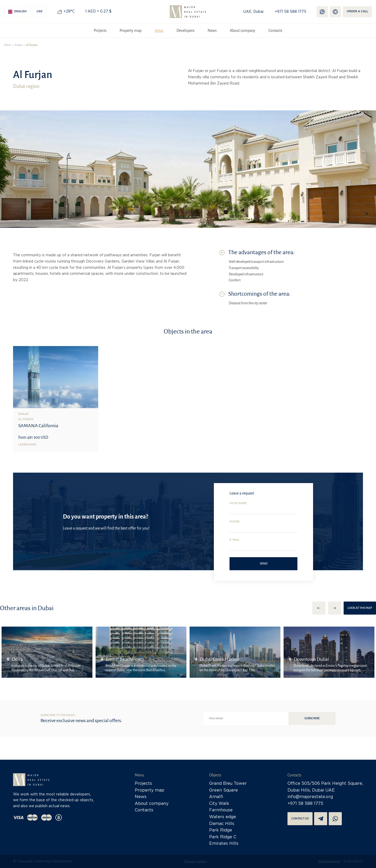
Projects (100, 31)
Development (329, 861)
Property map (131, 31)
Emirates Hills (224, 844)
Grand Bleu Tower (228, 784)
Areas (159, 31)
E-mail (234, 540)
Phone (235, 522)
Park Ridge (221, 830)
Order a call (357, 12)
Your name (238, 504)
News (212, 31)
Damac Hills (222, 824)
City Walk (219, 804)
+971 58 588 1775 (290, 12)
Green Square (224, 790)
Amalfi (216, 797)
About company (243, 31)
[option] (47, 652)
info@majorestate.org (310, 797)
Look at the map (360, 608)
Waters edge (223, 817)
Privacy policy (196, 861)
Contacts (275, 31)
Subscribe (312, 718)
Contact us (300, 819)
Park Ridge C (223, 837)
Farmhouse (221, 810)
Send (264, 564)
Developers (186, 31)
